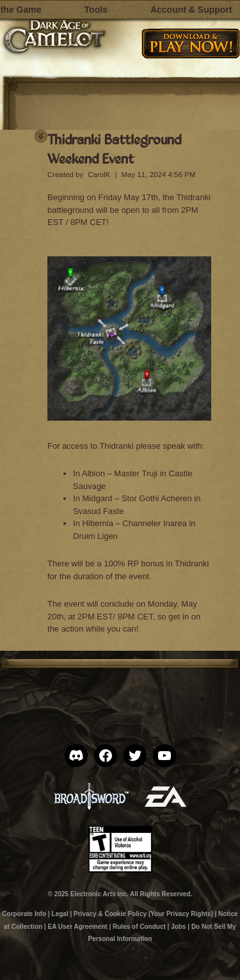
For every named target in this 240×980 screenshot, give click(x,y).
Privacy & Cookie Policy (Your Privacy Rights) (143, 914)
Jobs (178, 927)
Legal (60, 914)
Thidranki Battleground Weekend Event (114, 149)
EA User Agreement (77, 927)
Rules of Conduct (139, 927)
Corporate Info (24, 914)
